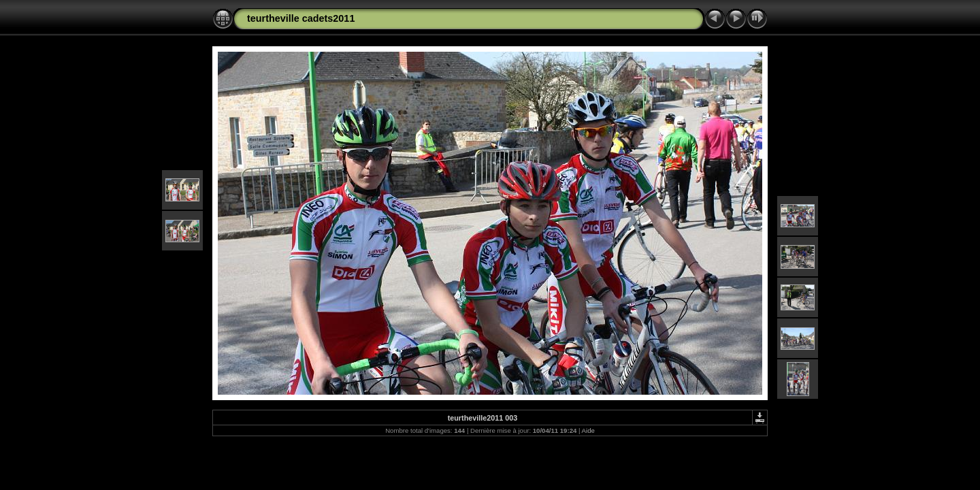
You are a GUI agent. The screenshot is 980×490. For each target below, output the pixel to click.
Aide (588, 430)
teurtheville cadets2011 (301, 18)
